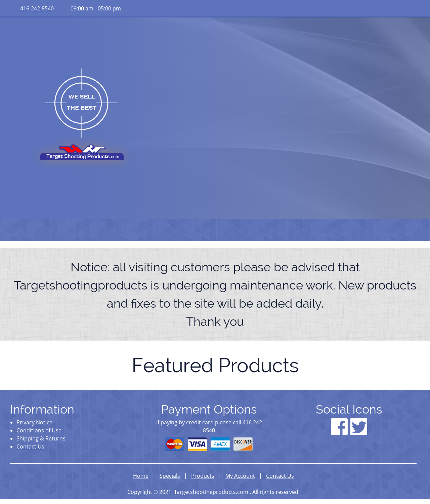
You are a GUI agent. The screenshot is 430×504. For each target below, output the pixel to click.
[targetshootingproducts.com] (82, 117)
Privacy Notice (34, 422)
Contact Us (30, 447)
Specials (170, 476)
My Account (240, 476)
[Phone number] (35, 8)
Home (141, 476)
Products (203, 476)
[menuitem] (20, 230)
